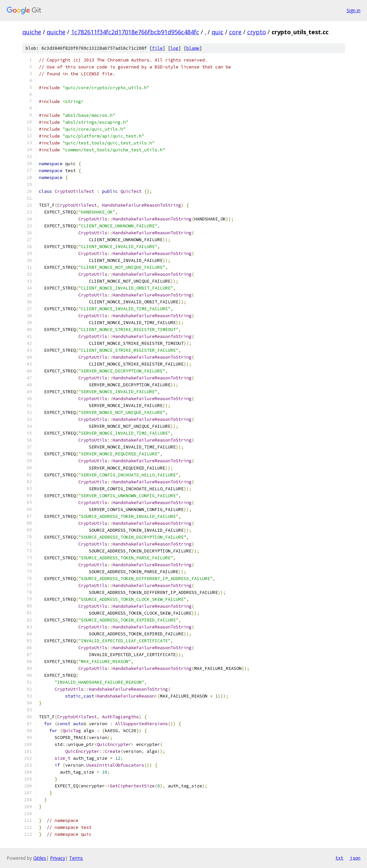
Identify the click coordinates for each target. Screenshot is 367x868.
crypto (257, 32)
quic (218, 32)
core (235, 32)
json (355, 858)
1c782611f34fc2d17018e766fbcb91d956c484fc (135, 32)
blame (193, 48)
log (174, 48)
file (157, 48)
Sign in (354, 10)
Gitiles (40, 858)
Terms (76, 858)
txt (339, 858)
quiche (32, 32)
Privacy (58, 858)
